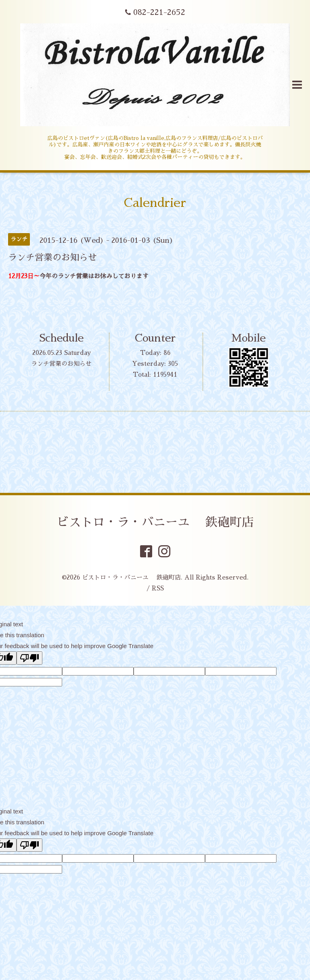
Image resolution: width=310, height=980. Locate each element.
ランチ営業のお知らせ (61, 364)
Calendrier (155, 203)
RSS (158, 588)
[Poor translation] (29, 658)
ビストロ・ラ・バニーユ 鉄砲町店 (155, 522)
